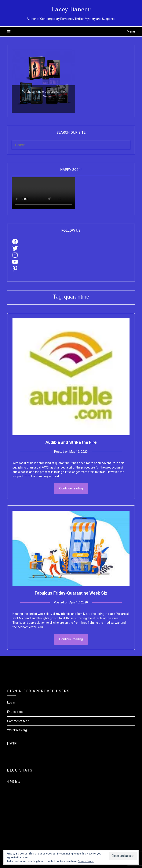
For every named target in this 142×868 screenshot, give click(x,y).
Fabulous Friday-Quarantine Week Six (71, 593)
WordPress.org (17, 730)
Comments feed (18, 721)
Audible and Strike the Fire (71, 442)
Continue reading (71, 488)
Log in (11, 702)
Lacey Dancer (71, 9)
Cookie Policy (86, 861)
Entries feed (15, 712)
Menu (131, 31)
